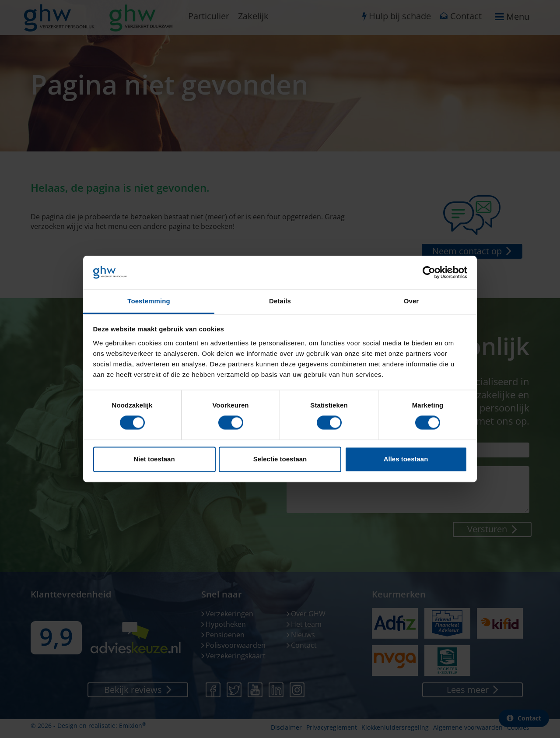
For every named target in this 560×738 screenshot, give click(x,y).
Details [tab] (280, 301)
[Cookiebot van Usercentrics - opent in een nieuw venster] (429, 273)
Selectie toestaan (280, 459)
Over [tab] (411, 301)
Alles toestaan (406, 459)
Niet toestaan (154, 459)
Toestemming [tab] (149, 301)
